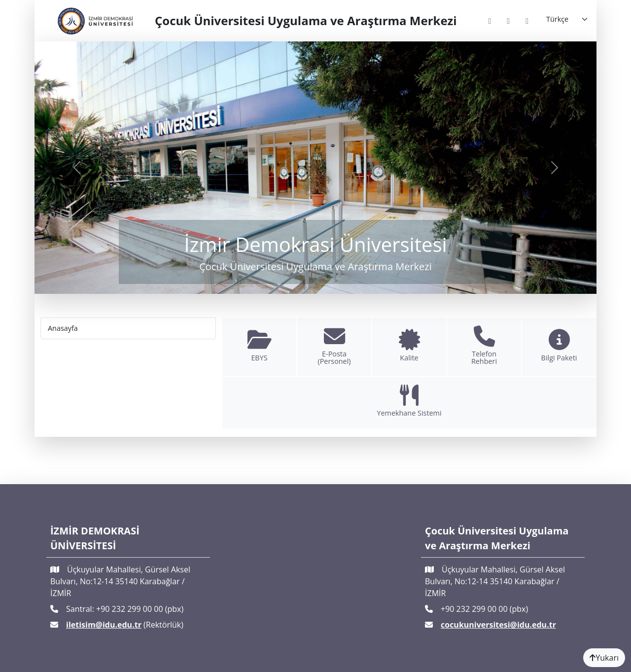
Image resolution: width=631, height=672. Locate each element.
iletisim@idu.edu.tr (104, 625)
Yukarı (604, 658)
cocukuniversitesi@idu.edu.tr (498, 625)
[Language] (567, 19)
